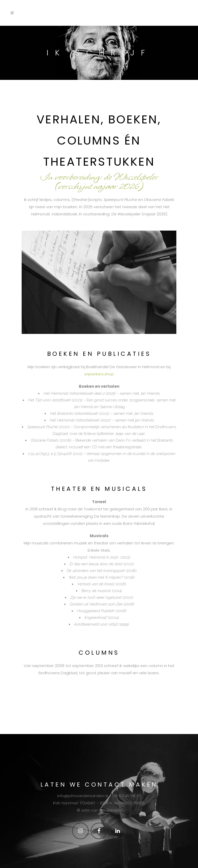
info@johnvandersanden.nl (82, 796)
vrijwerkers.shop (99, 374)
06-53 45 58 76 (127, 796)
